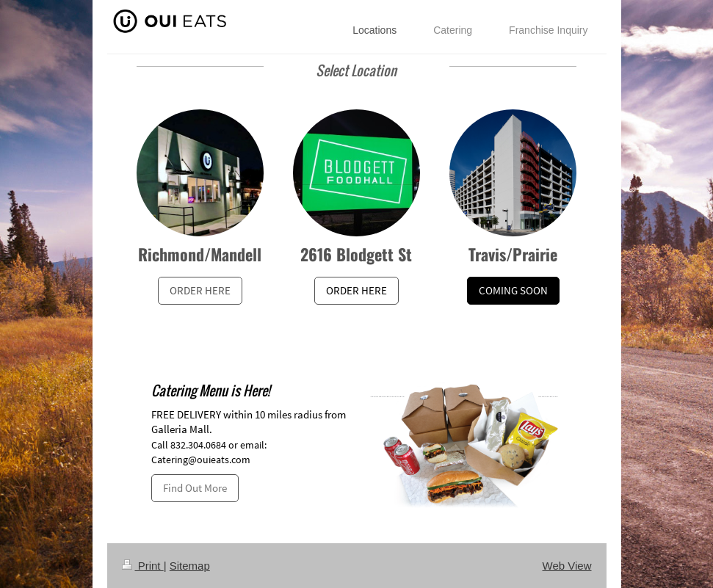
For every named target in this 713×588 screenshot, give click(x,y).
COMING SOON (513, 290)
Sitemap (190, 566)
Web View (567, 566)
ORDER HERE (200, 290)
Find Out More (195, 488)
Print (143, 566)
